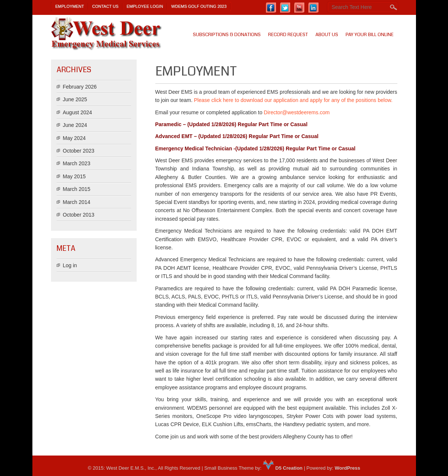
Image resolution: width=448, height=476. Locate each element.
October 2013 (79, 215)
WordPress (347, 468)
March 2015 (77, 189)
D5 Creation (283, 468)
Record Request (288, 35)
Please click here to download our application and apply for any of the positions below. (293, 100)
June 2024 (75, 125)
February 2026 (80, 87)
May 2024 (74, 138)
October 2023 (79, 151)
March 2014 (77, 202)
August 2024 (78, 112)
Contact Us (106, 6)
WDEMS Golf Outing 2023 (199, 6)
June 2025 (75, 99)
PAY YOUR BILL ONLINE (370, 35)
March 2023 (77, 163)
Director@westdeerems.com (297, 112)
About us (327, 35)
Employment (70, 6)
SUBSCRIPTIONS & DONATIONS (227, 35)
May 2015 (74, 176)
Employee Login (145, 6)
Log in (70, 265)
